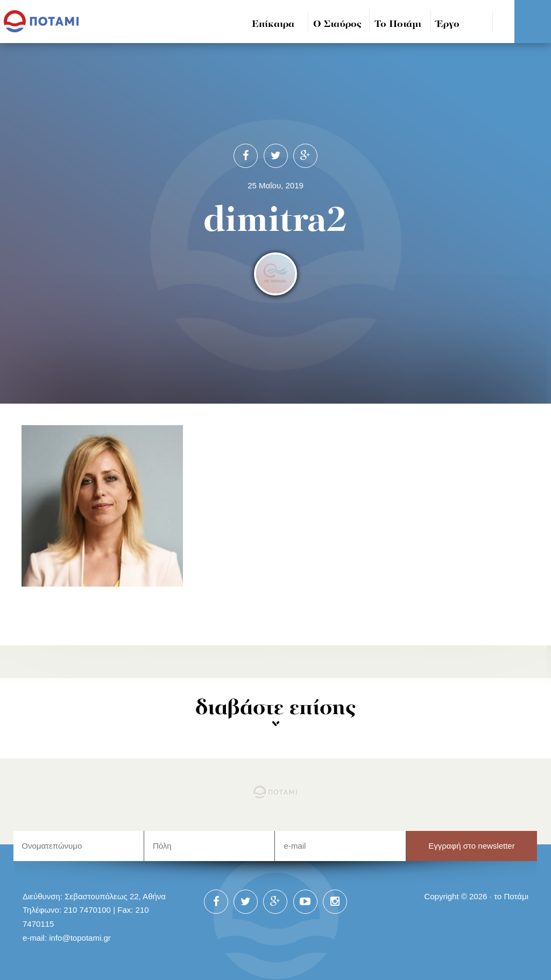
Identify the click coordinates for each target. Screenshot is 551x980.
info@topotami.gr (80, 938)
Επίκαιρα (273, 24)
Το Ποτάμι (398, 24)
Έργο (448, 24)
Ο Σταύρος (337, 24)
